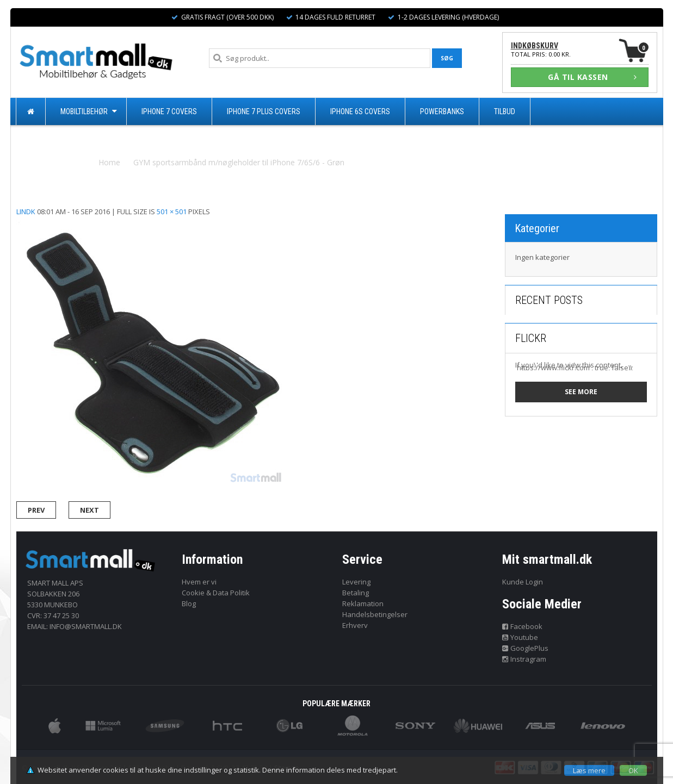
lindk (26, 211)
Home (109, 162)
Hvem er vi (199, 582)
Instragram (524, 659)
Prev (36, 510)
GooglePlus (525, 648)
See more (581, 392)
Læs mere (589, 770)
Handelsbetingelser (375, 614)
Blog (189, 603)
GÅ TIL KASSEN (592, 77)
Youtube (520, 637)
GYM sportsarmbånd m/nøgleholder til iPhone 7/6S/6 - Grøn (239, 162)
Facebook (522, 626)
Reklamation (363, 603)
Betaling (356, 593)
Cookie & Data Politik (216, 593)
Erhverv (355, 625)
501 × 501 (172, 211)
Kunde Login (523, 582)
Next (89, 510)
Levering (356, 582)
